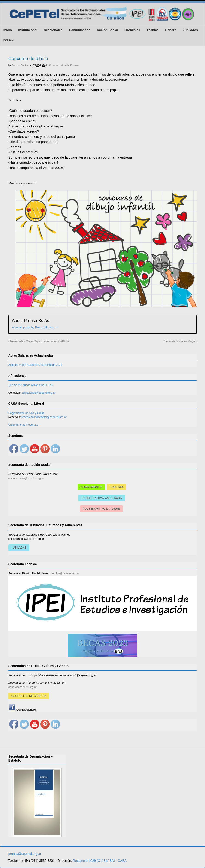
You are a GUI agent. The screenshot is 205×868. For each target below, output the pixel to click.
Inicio (8, 30)
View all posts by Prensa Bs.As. (35, 328)
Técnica (152, 30)
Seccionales (53, 30)
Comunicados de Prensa (64, 65)
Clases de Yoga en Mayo (180, 342)
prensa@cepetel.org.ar (25, 854)
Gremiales (132, 30)
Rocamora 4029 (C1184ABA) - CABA (100, 861)
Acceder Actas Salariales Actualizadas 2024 (35, 365)
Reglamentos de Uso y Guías (26, 413)
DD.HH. (9, 40)
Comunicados (80, 30)
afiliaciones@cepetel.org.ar (39, 393)
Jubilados (190, 30)
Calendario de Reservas (23, 425)
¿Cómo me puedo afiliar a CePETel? (31, 386)
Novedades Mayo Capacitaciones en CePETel (39, 342)
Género (170, 30)
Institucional (28, 30)
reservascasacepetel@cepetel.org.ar (44, 418)
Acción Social (107, 30)
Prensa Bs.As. (20, 65)
